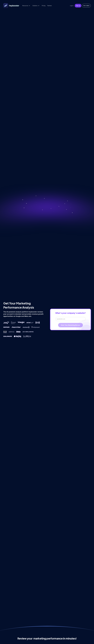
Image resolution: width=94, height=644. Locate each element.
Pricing (44, 6)
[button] (26, 6)
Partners (50, 6)
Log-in (72, 6)
